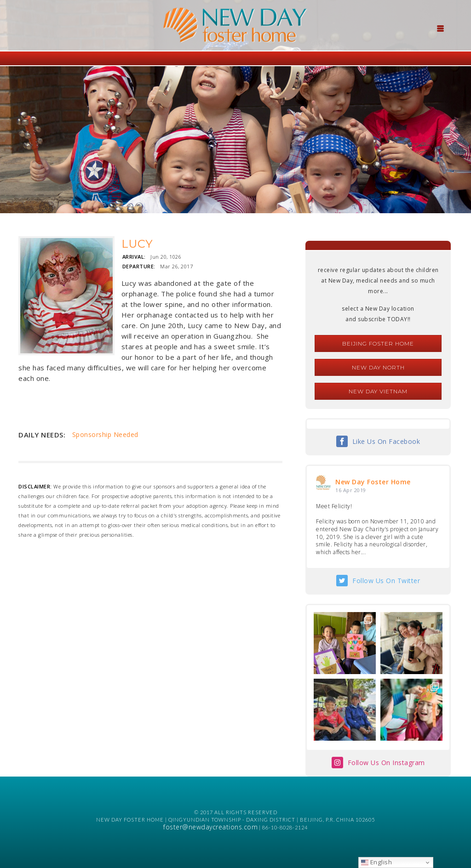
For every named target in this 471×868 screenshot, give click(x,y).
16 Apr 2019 (351, 490)
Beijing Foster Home (378, 343)
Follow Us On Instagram (386, 763)
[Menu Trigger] (441, 28)
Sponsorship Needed (105, 434)
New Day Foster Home (373, 482)
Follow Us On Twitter (386, 581)
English (376, 862)
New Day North (378, 367)
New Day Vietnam (378, 391)
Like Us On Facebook (386, 441)
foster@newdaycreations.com (210, 827)
